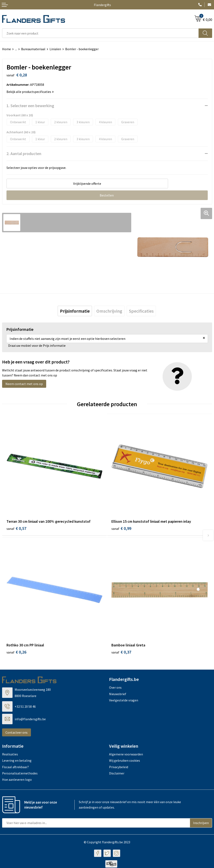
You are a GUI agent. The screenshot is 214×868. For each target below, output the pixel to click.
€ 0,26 (16, 653)
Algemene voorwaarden (126, 755)
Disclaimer (117, 774)
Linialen (55, 49)
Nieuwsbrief (118, 694)
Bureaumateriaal (33, 49)
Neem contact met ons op (24, 384)
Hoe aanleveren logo (17, 780)
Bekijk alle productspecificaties (30, 92)
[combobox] (100, 33)
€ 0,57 (16, 528)
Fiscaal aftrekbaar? (15, 767)
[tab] (75, 311)
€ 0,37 (121, 653)
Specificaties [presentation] (141, 311)
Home (6, 49)
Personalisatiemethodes (20, 774)
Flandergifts (102, 5)
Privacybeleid (119, 767)
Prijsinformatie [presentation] (75, 311)
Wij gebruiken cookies (125, 761)
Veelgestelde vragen (124, 701)
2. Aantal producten (24, 153)
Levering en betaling (17, 761)
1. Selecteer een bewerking (30, 106)
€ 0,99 (121, 528)
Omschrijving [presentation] (109, 311)
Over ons (115, 688)
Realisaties (10, 755)
